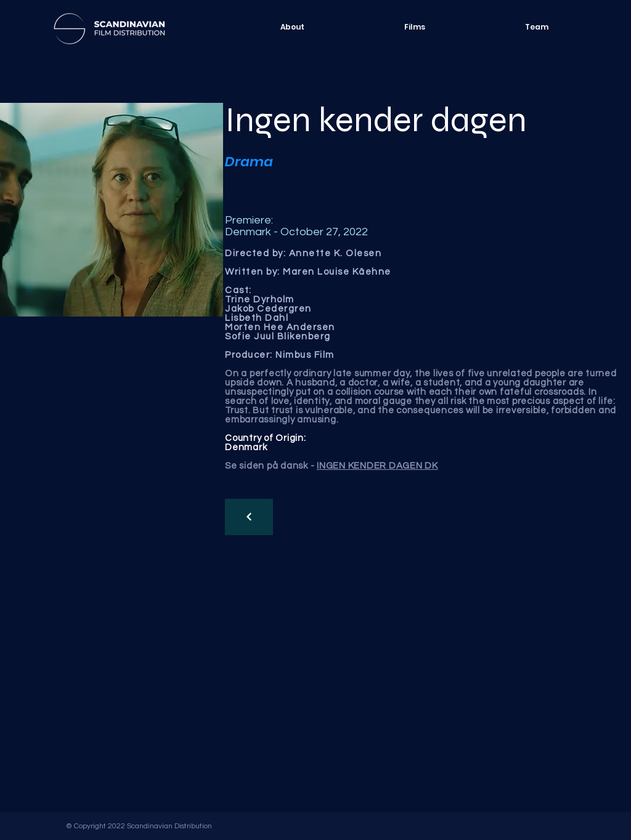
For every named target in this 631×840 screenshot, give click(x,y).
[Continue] (249, 517)
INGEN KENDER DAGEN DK (377, 466)
